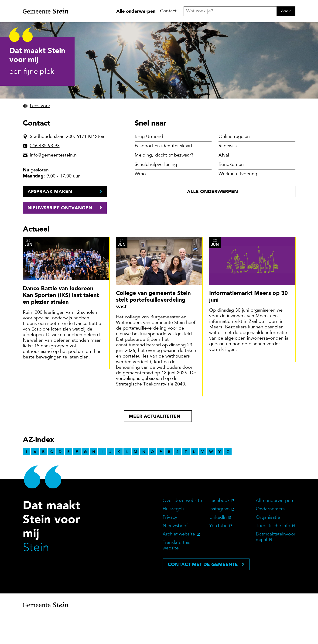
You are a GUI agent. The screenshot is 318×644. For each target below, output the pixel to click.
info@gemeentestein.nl (54, 184)
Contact (168, 11)
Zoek (286, 11)
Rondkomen (231, 194)
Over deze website (182, 530)
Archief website (179, 563)
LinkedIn (218, 546)
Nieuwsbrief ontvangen (60, 237)
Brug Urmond (149, 166)
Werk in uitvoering (238, 203)
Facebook (219, 530)
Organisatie (268, 546)
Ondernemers (270, 538)
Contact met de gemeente (203, 593)
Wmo (140, 203)
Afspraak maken (50, 220)
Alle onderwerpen (136, 11)
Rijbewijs (228, 175)
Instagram (219, 538)
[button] (37, 135)
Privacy (170, 546)
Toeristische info (273, 555)
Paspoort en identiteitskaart (164, 175)
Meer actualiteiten (155, 445)
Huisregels (174, 538)
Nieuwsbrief (175, 555)
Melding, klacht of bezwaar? (164, 184)
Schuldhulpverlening (156, 194)
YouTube (218, 555)
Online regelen (234, 166)
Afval (224, 184)
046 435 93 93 (45, 175)
